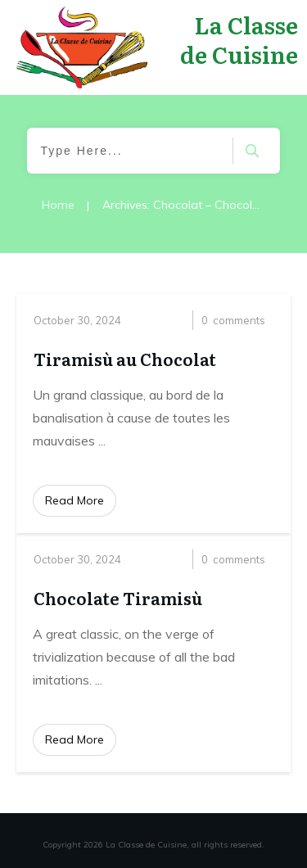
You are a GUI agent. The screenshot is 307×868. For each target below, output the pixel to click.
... (102, 441)
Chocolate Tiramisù (118, 598)
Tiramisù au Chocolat (125, 359)
